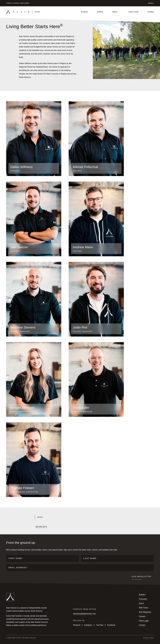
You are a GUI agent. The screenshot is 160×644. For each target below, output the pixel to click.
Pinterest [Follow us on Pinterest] (77, 625)
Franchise (143, 599)
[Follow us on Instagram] (11, 527)
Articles (100, 12)
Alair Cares (143, 608)
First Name (16, 559)
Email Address (18, 568)
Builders (142, 595)
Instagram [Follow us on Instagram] (88, 625)
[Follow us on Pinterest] (31, 527)
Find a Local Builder (18, 3)
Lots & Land (133, 12)
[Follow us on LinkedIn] (23, 527)
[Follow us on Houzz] (27, 527)
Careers (142, 616)
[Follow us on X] (19, 527)
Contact (151, 12)
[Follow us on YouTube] (15, 527)
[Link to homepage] (30, 12)
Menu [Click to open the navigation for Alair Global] (151, 3)
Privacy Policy (149, 638)
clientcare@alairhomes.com (84, 614)
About (115, 12)
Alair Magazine (145, 612)
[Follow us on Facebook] (7, 527)
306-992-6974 (41, 527)
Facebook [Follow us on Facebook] (111, 625)
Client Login (144, 621)
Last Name (90, 559)
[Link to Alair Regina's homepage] (42, 517)
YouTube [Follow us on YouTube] (100, 625)
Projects (84, 12)
